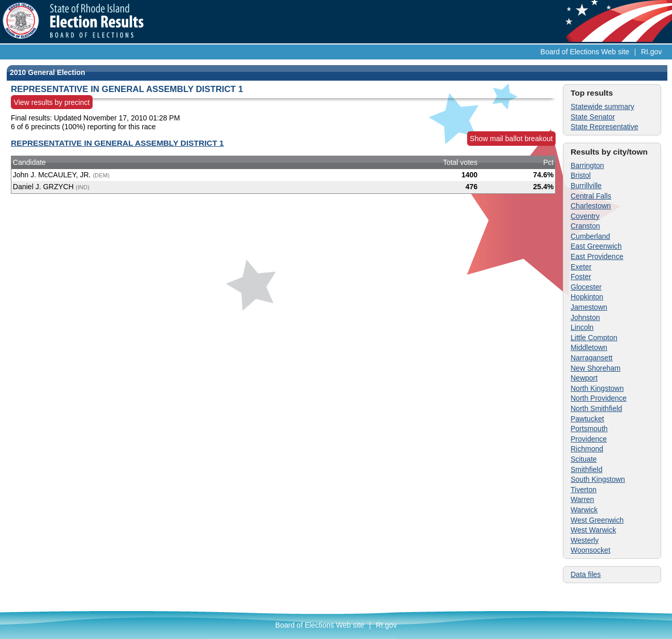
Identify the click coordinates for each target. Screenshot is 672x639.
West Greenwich (597, 520)
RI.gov (651, 52)
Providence (589, 439)
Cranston (585, 226)
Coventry (585, 216)
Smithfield (586, 469)
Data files (586, 574)
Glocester (586, 287)
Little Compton (594, 338)
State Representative (604, 127)
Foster (581, 277)
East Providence (597, 256)
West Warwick (593, 530)
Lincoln (582, 327)
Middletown (589, 347)
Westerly (585, 540)
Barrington (587, 165)
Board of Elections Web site (585, 52)
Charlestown (591, 206)
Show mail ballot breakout (511, 139)
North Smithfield (596, 408)
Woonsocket (591, 550)
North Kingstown (597, 388)
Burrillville (586, 186)
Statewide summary (602, 106)
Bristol (581, 175)
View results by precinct (52, 102)
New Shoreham (596, 368)
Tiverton (584, 490)
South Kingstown (598, 479)
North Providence (599, 398)
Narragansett (592, 358)
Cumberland (590, 236)
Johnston (585, 317)
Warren (582, 499)
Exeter (581, 267)
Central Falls (591, 196)
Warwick (584, 510)
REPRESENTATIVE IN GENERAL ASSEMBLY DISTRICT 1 (117, 143)
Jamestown (589, 307)
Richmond (587, 449)
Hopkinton (587, 297)
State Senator (593, 117)
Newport (584, 378)
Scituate (584, 459)
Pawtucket (587, 419)
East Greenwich (596, 246)
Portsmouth (589, 429)
